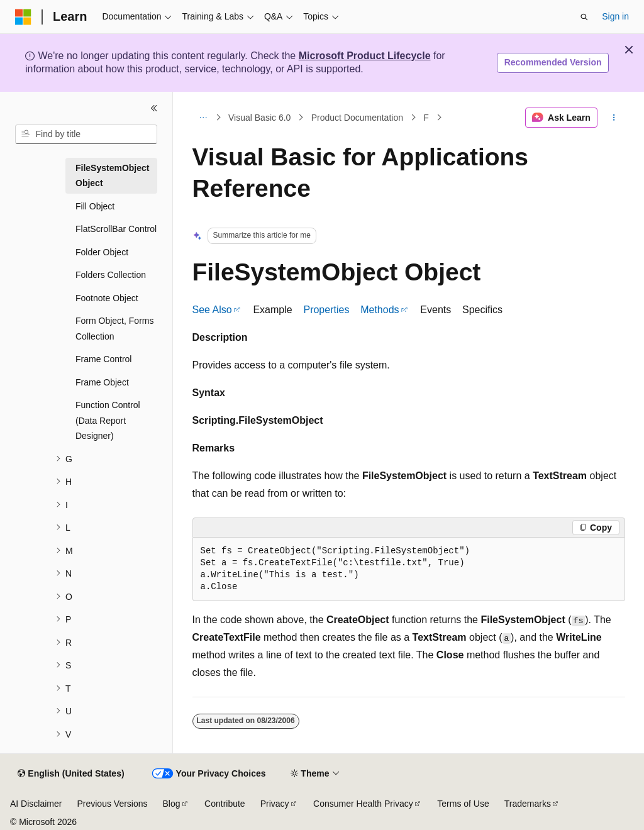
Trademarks (528, 804)
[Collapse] (154, 108)
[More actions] (613, 118)
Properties (326, 310)
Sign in (615, 16)
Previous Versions (112, 804)
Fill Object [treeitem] (95, 206)
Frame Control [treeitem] (103, 359)
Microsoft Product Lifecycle (365, 56)
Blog (172, 804)
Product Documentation (357, 118)
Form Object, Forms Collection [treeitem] (114, 329)
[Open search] (584, 17)
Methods (380, 310)
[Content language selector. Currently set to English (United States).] (71, 774)
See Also (212, 310)
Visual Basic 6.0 (259, 118)
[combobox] (86, 135)
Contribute (225, 804)
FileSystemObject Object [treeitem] (113, 176)
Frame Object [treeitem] (102, 382)
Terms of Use (463, 804)
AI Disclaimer (36, 804)
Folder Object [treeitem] (102, 252)
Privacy (275, 804)
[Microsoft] (23, 17)
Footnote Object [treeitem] (107, 298)
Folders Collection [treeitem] (111, 275)
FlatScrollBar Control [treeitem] (116, 229)
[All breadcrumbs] (203, 118)
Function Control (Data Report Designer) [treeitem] (108, 420)
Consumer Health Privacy (363, 804)
